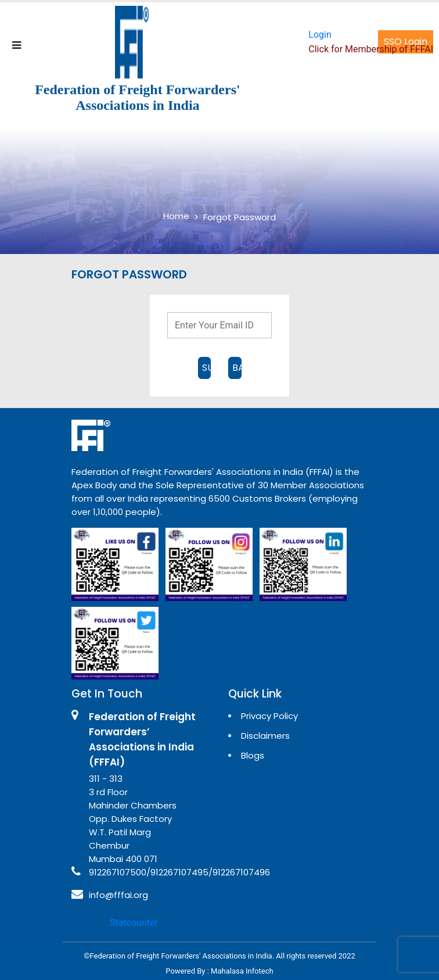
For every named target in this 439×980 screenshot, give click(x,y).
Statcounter (134, 923)
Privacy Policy (269, 716)
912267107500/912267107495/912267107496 (179, 872)
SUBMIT (207, 368)
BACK (237, 368)
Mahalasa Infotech (242, 971)
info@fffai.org (118, 895)
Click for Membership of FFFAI (371, 49)
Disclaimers (265, 736)
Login (320, 35)
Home (176, 216)
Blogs (253, 755)
